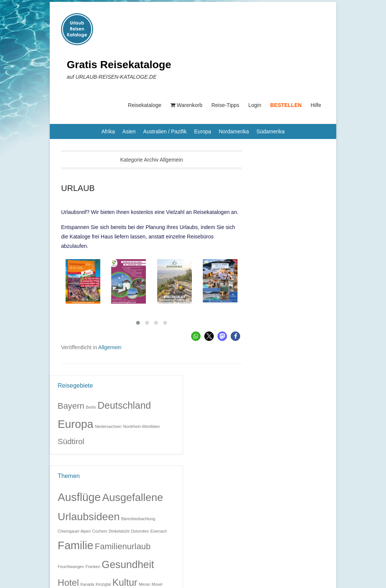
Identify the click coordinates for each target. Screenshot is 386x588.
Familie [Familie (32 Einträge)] (76, 545)
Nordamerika (234, 131)
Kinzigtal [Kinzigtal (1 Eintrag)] (103, 584)
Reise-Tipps (225, 105)
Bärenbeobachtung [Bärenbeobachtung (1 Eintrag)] (138, 519)
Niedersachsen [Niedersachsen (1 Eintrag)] (108, 426)
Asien (129, 131)
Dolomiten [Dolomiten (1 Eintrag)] (140, 531)
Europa (203, 131)
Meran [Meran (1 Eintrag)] (144, 584)
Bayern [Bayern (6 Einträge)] (71, 406)
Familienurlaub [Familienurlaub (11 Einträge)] (123, 546)
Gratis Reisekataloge (119, 65)
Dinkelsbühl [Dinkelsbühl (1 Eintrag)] (119, 531)
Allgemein (110, 347)
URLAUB (78, 188)
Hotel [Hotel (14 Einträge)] (68, 583)
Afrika (108, 131)
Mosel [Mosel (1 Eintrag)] (157, 584)
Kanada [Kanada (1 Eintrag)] (87, 584)
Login (255, 105)
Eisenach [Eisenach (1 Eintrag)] (159, 531)
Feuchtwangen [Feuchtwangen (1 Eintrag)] (71, 567)
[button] (196, 336)
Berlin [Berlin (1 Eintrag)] (91, 407)
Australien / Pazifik (165, 131)
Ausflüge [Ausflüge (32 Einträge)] (79, 497)
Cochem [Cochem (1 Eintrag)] (100, 531)
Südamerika (270, 131)
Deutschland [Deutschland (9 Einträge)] (124, 405)
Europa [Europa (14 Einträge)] (76, 424)
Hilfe (316, 105)
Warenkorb (186, 105)
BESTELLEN (286, 105)
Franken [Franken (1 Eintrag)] (93, 567)
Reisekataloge (145, 105)
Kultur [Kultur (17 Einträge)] (125, 582)
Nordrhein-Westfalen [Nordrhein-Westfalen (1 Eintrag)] (141, 426)
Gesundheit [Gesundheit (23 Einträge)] (128, 564)
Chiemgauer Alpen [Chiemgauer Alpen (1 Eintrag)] (74, 531)
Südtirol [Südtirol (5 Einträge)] (71, 441)
